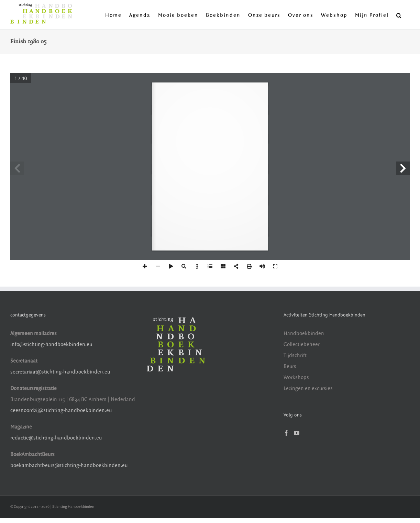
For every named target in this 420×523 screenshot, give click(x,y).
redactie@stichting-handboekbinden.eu (56, 438)
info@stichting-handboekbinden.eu (51, 344)
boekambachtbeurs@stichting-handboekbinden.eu (69, 465)
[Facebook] (286, 433)
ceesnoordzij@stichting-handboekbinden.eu (61, 410)
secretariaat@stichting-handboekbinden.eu (60, 372)
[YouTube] (297, 433)
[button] (399, 15)
